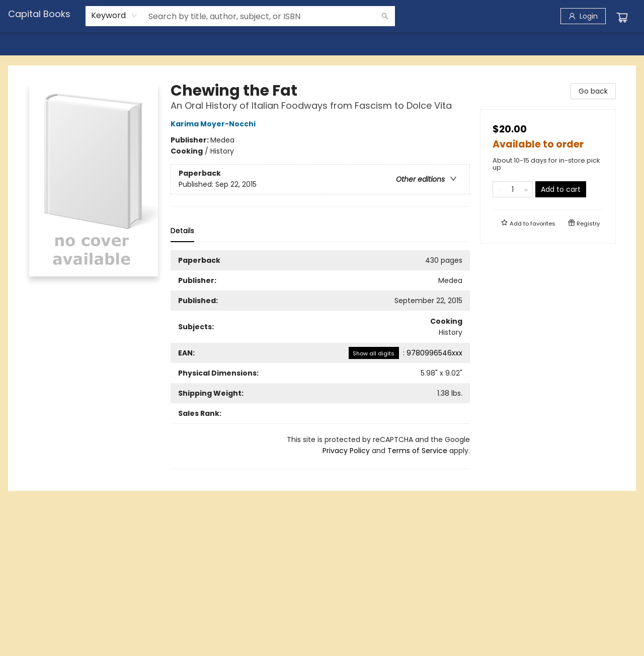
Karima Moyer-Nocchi (215, 124)
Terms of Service (417, 451)
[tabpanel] (320, 359)
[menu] (322, 44)
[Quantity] (513, 189)
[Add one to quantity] (526, 189)
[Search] (385, 16)
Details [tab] (182, 231)
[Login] (583, 16)
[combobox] (114, 16)
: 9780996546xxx (406, 353)
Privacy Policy (346, 451)
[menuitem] (29, 44)
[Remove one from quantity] (499, 189)
